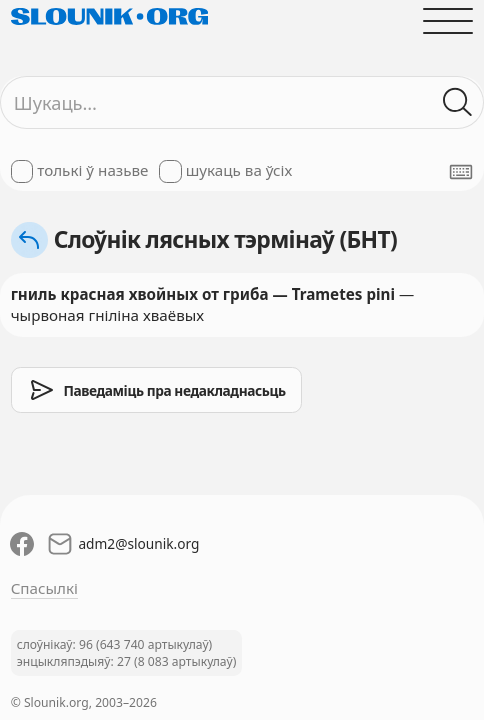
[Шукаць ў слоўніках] (458, 102)
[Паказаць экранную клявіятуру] (461, 172)
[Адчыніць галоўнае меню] (448, 20)
